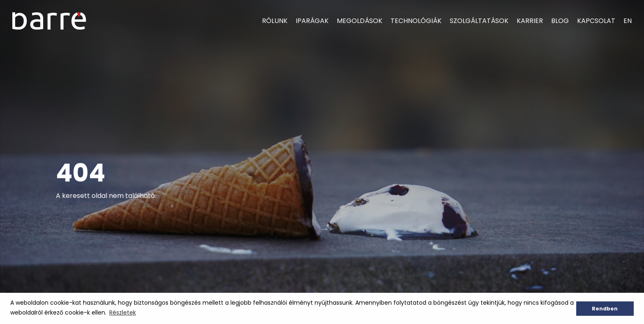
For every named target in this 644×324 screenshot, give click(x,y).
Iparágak (312, 21)
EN (628, 21)
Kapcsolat (596, 21)
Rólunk (275, 21)
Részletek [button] (123, 313)
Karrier (530, 21)
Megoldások (360, 21)
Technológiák (416, 21)
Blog (560, 21)
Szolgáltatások (479, 21)
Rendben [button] (605, 309)
